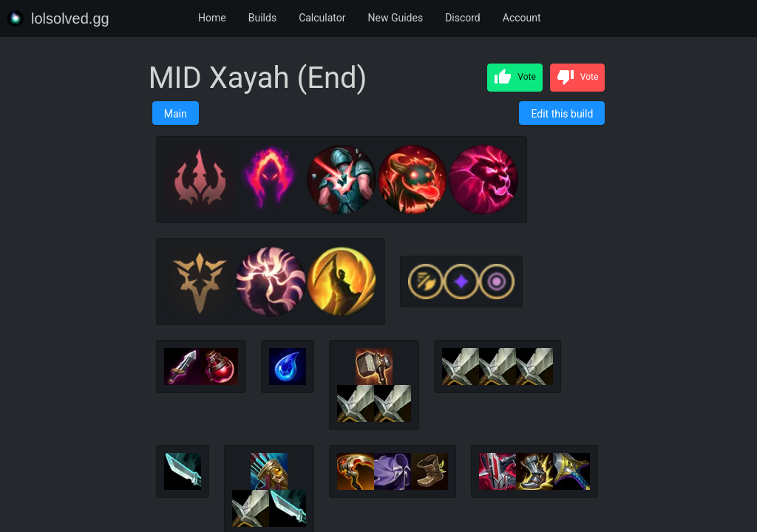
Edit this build (562, 114)
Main (176, 114)
